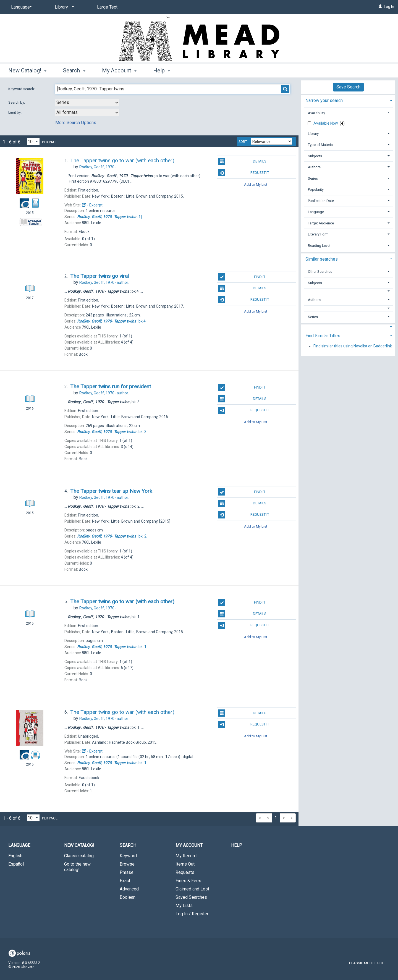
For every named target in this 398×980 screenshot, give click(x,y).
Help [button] (162, 70)
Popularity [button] (316, 189)
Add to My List (256, 184)
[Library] (63, 7)
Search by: (17, 102)
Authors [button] (314, 167)
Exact (125, 881)
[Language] (20, 7)
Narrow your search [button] (324, 100)
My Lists (184, 906)
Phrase (127, 872)
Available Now (326, 123)
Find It (242, 277)
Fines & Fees (188, 881)
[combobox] (87, 103)
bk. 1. (112, 647)
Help (237, 845)
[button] (348, 291)
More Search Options (76, 123)
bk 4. (112, 321)
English (15, 856)
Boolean (128, 897)
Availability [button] (316, 113)
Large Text (107, 7)
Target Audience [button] (321, 223)
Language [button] (316, 212)
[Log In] (380, 7)
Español (16, 864)
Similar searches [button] (322, 259)
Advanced (129, 889)
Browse (127, 864)
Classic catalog (79, 856)
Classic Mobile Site (367, 963)
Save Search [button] (348, 87)
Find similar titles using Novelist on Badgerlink (353, 346)
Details (242, 161)
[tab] (348, 100)
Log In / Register (192, 914)
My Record (186, 856)
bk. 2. (112, 536)
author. (104, 282)
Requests (185, 872)
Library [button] (313, 134)
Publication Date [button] (321, 201)
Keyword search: (22, 89)
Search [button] (74, 70)
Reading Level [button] (319, 246)
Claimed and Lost (192, 889)
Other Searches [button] (320, 272)
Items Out (185, 864)
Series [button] (313, 178)
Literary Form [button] (318, 234)
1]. (110, 217)
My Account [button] (119, 70)
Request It (243, 173)
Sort (243, 142)
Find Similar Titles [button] (323, 336)
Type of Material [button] (321, 145)
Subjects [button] (315, 156)
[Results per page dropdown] (33, 142)
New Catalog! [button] (27, 70)
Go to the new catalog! (77, 867)
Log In (389, 7)
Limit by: (15, 112)
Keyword (128, 856)
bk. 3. (112, 432)
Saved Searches (191, 897)
